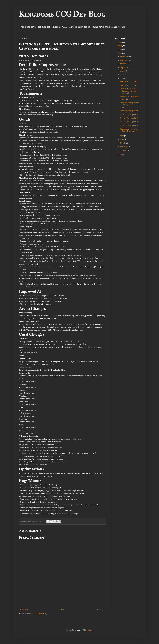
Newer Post (24, 609)
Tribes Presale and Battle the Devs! (129, 98)
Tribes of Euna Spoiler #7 (129, 111)
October (124, 64)
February (124, 147)
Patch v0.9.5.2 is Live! (128, 85)
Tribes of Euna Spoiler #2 (129, 125)
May (122, 136)
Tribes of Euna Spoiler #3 (129, 122)
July (122, 75)
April (123, 139)
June (122, 78)
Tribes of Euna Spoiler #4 (129, 118)
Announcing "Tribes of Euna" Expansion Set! (129, 130)
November (125, 60)
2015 (120, 46)
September (125, 67)
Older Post (101, 609)
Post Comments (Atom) (38, 614)
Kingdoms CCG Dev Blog (62, 14)
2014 (120, 50)
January (123, 150)
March (123, 143)
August (123, 71)
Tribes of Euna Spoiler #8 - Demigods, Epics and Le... (129, 105)
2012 (120, 155)
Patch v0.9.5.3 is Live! (128, 81)
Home (63, 609)
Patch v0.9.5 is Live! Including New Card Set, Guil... (129, 91)
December (124, 56)
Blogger (90, 630)
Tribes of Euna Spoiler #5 (129, 114)
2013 (120, 53)
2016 (120, 43)
